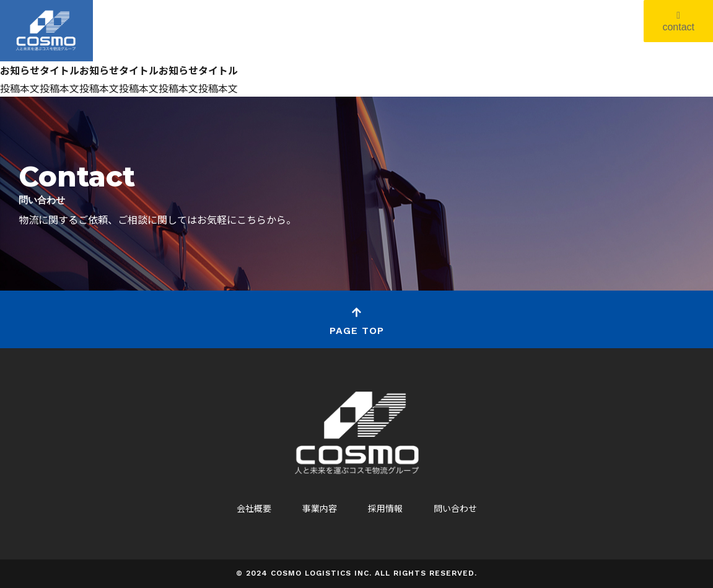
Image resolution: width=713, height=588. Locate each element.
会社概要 (254, 508)
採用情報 (385, 508)
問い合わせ (455, 508)
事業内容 (320, 508)
